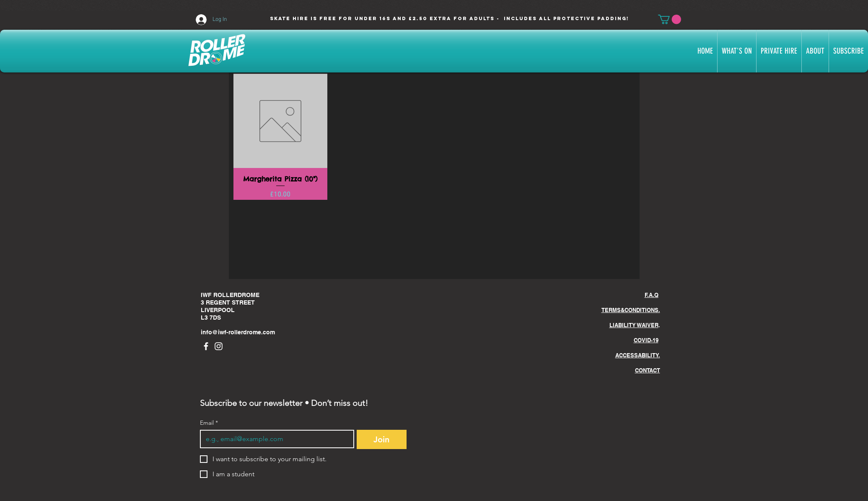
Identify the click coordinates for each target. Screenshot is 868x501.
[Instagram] (219, 346)
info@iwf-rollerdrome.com (238, 332)
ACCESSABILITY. (638, 355)
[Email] (275, 439)
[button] (670, 19)
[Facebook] (206, 346)
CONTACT (648, 370)
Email (209, 423)
